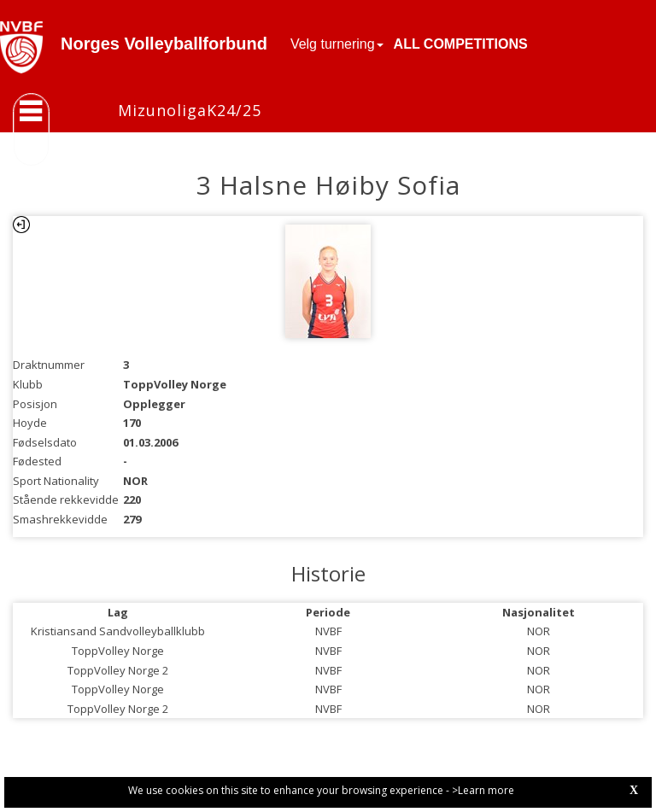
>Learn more (483, 790)
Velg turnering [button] (337, 44)
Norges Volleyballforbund (164, 44)
